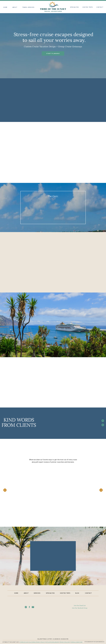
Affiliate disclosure (52, 642)
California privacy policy (37, 642)
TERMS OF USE (24, 642)
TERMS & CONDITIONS (76, 642)
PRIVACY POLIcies (65, 642)
